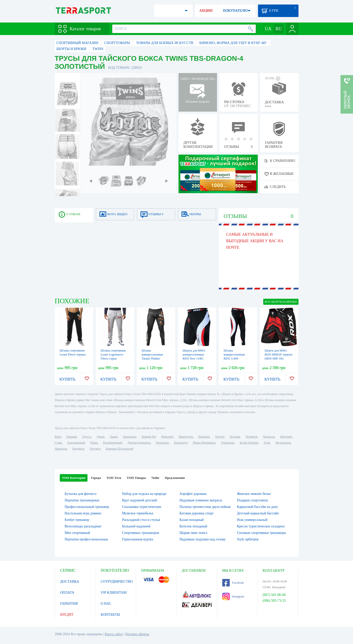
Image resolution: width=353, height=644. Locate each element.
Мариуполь (186, 437)
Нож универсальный (252, 520)
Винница (204, 437)
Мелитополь (283, 443)
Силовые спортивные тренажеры (261, 533)
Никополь (61, 449)
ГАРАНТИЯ (69, 604)
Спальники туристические (142, 507)
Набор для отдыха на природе (144, 494)
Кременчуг (181, 443)
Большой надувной (136, 526)
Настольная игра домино (83, 513)
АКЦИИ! (206, 11)
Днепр (100, 437)
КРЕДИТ (67, 615)
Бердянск (78, 449)
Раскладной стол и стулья (141, 520)
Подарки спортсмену (252, 500)
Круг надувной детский (139, 500)
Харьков (71, 437)
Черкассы (269, 437)
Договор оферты (137, 634)
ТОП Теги (114, 478)
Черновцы (162, 443)
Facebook (233, 583)
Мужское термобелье (138, 513)
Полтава (235, 437)
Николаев (167, 437)
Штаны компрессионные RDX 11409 (234, 355)
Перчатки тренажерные (82, 500)
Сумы (58, 443)
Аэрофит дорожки (193, 494)
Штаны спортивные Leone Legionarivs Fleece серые (113, 355)
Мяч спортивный (77, 533)
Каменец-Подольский (119, 449)
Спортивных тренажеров (140, 533)
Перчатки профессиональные (86, 539)
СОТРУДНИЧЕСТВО (117, 582)
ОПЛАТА (67, 593)
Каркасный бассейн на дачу (257, 507)
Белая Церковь (249, 443)
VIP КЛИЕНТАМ (114, 593)
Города (96, 478)
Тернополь (227, 443)
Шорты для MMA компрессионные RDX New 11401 (194, 355)
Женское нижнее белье (254, 494)
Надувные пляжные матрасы (201, 500)
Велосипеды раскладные (83, 526)
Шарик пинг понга (193, 533)
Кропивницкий (112, 443)
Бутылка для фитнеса (81, 494)
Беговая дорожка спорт (197, 513)
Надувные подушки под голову (203, 539)
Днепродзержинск (139, 443)
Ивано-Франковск (204, 443)
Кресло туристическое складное (261, 526)
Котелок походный (193, 526)
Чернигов (251, 437)
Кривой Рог (149, 437)
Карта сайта (114, 634)
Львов (114, 437)
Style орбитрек (248, 539)
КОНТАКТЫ (110, 615)
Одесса (86, 437)
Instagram (233, 596)
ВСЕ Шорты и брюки (281, 302)
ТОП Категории (74, 478)
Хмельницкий (76, 443)
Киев (58, 437)
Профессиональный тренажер (87, 507)
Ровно (94, 443)
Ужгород (95, 449)
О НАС (106, 604)
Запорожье (129, 437)
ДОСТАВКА (70, 582)
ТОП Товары (136, 478)
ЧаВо (155, 478)
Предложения (175, 478)
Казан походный (192, 520)
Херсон (220, 437)
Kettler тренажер (77, 520)
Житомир (286, 437)
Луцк (267, 443)
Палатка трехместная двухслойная (205, 507)
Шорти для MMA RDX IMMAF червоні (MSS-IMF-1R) (279, 355)
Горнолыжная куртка (137, 539)
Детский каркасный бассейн (258, 513)
